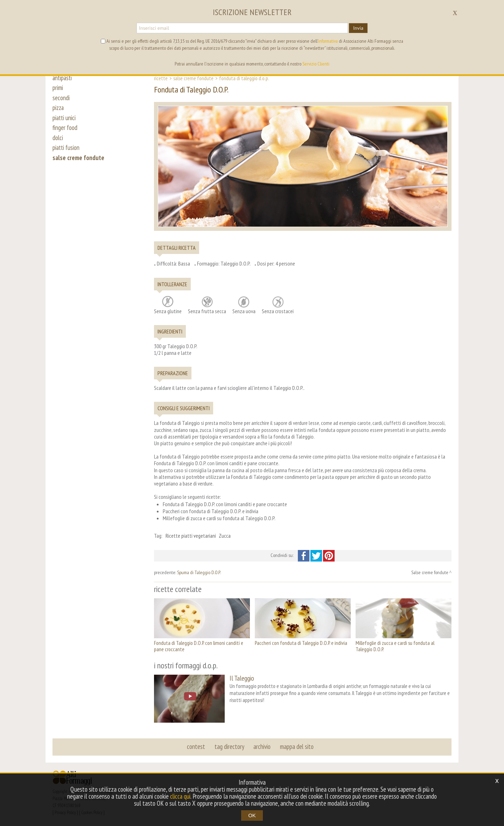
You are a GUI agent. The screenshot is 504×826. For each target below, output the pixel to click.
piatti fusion (67, 151)
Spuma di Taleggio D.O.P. (199, 572)
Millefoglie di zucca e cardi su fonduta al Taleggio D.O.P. (395, 646)
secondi (61, 99)
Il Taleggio (242, 678)
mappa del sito (296, 746)
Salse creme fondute (193, 78)
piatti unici (65, 120)
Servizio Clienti (316, 64)
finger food (65, 130)
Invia (358, 28)
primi (58, 88)
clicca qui (180, 796)
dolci (58, 141)
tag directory (229, 746)
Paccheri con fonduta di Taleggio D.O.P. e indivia (301, 643)
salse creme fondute (79, 162)
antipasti (63, 78)
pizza (59, 109)
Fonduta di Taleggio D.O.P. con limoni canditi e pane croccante (199, 646)
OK (252, 815)
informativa (328, 41)
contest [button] (196, 746)
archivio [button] (262, 746)
